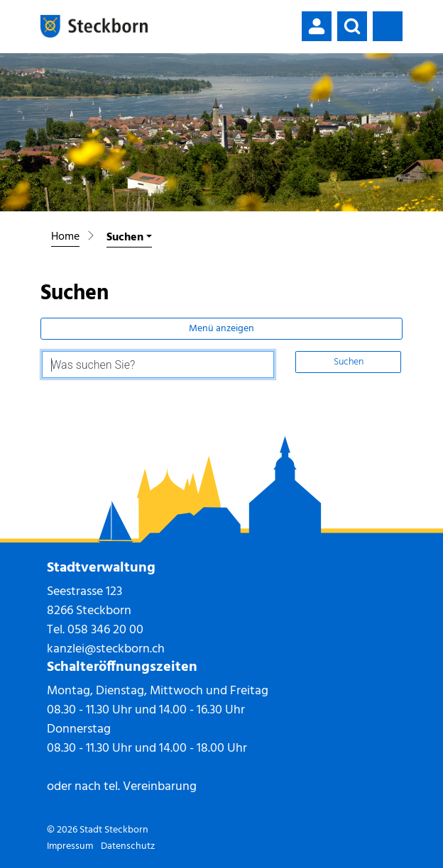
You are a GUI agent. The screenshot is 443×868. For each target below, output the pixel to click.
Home (65, 237)
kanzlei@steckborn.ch (106, 649)
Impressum (70, 846)
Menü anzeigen (221, 329)
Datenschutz (128, 846)
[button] (352, 26)
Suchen (349, 362)
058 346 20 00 (105, 630)
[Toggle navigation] (388, 26)
